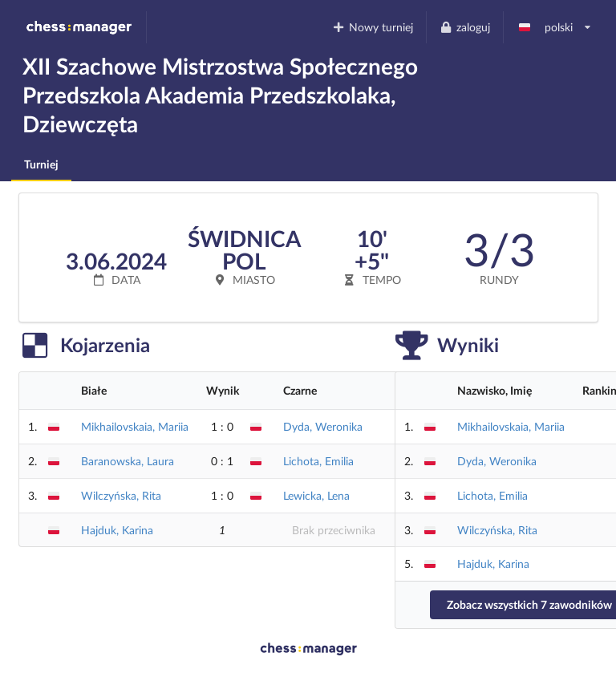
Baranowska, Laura (128, 461)
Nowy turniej (373, 27)
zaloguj (464, 27)
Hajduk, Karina (117, 530)
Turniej (41, 164)
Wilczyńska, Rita (121, 495)
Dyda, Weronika (323, 426)
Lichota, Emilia (318, 461)
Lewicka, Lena (316, 495)
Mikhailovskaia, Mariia (135, 426)
